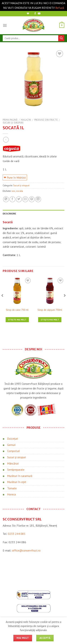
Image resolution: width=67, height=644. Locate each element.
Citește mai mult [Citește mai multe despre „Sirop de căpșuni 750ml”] (50, 320)
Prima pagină (10, 120)
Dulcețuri (13, 439)
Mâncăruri (13, 463)
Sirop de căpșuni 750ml (50, 310)
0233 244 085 (17, 534)
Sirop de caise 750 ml (17, 310)
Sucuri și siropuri (13, 123)
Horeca (11, 494)
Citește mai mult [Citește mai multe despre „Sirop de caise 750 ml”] (17, 320)
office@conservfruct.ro (26, 550)
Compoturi (13, 451)
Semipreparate (16, 470)
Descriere (9, 214)
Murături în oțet (17, 482)
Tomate (12, 488)
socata (19, 191)
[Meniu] (5, 25)
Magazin (26, 120)
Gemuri (11, 445)
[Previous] (3, 303)
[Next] (64, 303)
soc (13, 191)
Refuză (60, 8)
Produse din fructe (46, 120)
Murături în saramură (20, 476)
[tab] (33, 214)
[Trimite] (61, 38)
